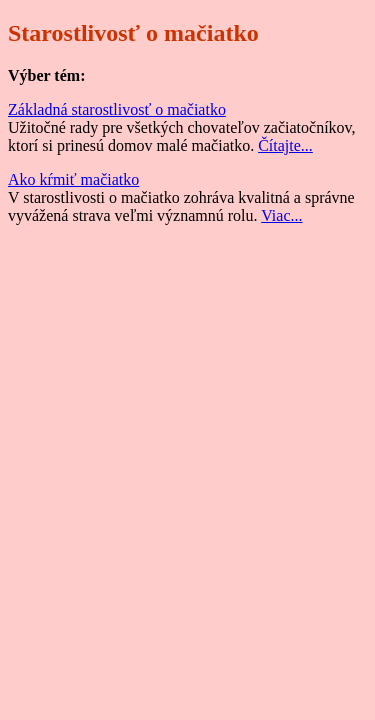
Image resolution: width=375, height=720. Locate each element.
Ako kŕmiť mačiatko (73, 179)
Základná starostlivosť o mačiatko (117, 109)
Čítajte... (285, 145)
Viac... (281, 215)
